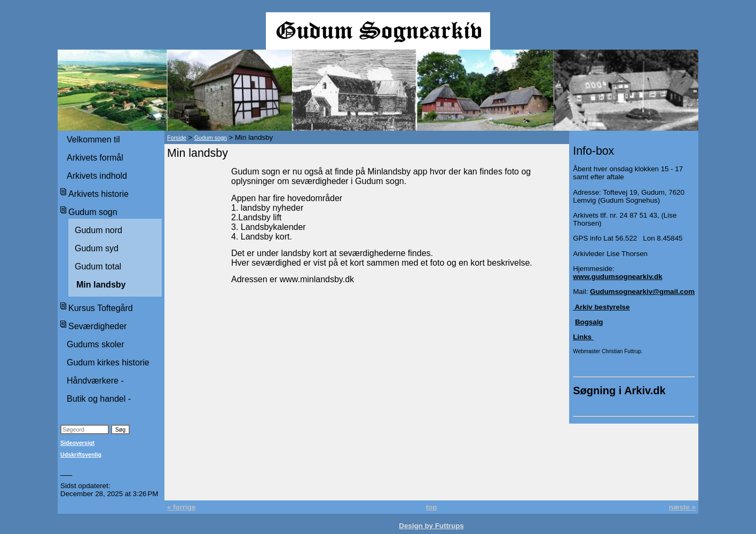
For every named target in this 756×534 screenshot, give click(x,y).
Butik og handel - (99, 399)
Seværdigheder (97, 326)
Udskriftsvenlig (81, 455)
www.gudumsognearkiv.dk (617, 277)
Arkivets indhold (97, 176)
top (432, 507)
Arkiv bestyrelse (601, 307)
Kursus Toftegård (101, 308)
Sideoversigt (77, 443)
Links (583, 337)
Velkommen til (93, 140)
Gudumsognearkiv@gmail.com (642, 292)
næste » (682, 507)
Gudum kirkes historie (108, 362)
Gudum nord (99, 230)
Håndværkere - (95, 381)
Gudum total (98, 266)
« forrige (181, 507)
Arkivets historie (99, 194)
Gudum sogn (93, 212)
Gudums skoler (96, 344)
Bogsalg (589, 322)
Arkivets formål (95, 158)
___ (66, 472)
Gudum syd (97, 248)
